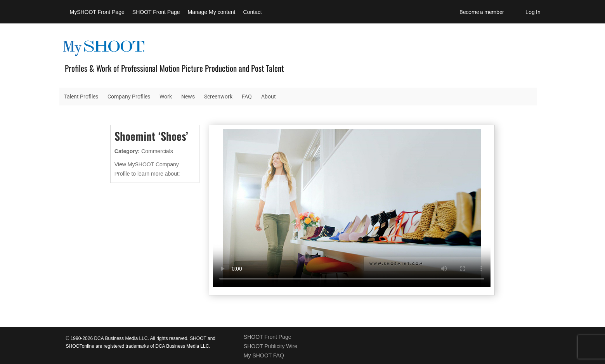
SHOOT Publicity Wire (270, 346)
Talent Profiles (81, 97)
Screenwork (218, 97)
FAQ (247, 97)
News (188, 97)
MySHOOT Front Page (97, 12)
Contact (253, 12)
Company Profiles (129, 97)
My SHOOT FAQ (264, 355)
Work (166, 97)
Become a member (482, 12)
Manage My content (212, 12)
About (269, 97)
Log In (533, 12)
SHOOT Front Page (156, 12)
